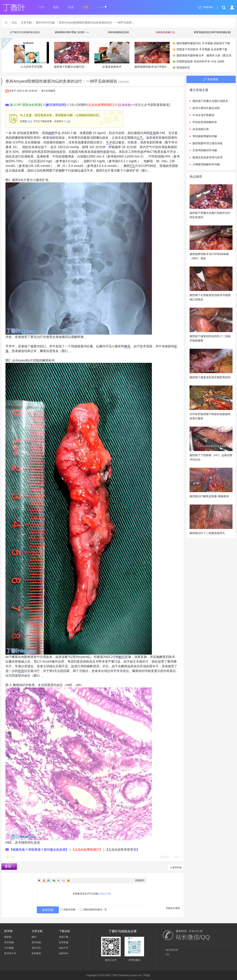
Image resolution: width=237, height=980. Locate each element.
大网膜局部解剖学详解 (206, 164)
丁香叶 (6, 23)
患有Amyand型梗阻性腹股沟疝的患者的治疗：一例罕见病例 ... (97, 23)
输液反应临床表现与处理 (208, 157)
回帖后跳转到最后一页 (93, 910)
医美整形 (36, 953)
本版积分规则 (173, 908)
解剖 (122, 657)
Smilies (68, 880)
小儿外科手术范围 (31, 55)
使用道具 (164, 857)
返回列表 (177, 867)
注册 (68, 121)
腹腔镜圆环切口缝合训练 (208, 143)
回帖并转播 (68, 910)
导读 (71, 7)
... (102, 6)
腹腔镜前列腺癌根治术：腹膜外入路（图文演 (204, 55)
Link (54, 880)
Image (49, 880)
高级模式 (140, 880)
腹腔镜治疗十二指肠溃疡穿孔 (207, 533)
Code (63, 880)
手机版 (147, 975)
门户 (41, 7)
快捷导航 (208, 7)
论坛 (56, 7)
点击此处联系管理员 (122, 850)
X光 (132, 166)
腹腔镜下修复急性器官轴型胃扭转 (210, 377)
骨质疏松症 (183, 68)
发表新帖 (213, 79)
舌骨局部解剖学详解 (205, 150)
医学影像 (64, 942)
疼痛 (153, 133)
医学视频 (9, 942)
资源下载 (64, 937)
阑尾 (127, 346)
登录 (30, 121)
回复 (13, 857)
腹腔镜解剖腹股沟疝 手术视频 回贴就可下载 (203, 43)
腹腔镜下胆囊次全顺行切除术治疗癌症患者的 (72, 55)
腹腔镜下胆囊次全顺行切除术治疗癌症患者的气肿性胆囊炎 (212, 101)
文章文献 (26, 23)
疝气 (140, 138)
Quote (59, 880)
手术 (109, 142)
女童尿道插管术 (112, 55)
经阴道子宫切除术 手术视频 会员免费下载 (202, 49)
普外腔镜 (36, 942)
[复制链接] (124, 82)
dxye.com (137, 975)
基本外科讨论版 (45, 23)
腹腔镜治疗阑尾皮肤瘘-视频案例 (209, 496)
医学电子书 (10, 953)
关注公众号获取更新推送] (144, 105)
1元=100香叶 (92, 105)
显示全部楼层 (48, 91)
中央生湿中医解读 (203, 115)
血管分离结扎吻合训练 (206, 108)
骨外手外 (36, 948)
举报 (176, 857)
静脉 (21, 671)
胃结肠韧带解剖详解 (205, 136)
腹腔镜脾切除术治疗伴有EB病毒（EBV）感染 (153, 55)
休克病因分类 (201, 129)
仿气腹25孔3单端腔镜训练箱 (25, 32)
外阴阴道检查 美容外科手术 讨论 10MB (200, 61)
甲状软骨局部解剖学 (205, 122)
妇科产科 (64, 948)
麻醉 (51, 133)
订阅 (85, 7)
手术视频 (9, 948)
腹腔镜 (8, 937)
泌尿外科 (64, 953)
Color (44, 880)
